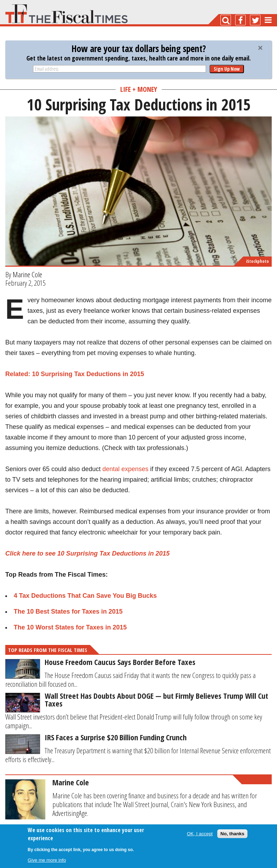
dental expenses (125, 469)
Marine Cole (27, 274)
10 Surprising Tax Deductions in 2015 (113, 553)
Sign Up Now (227, 69)
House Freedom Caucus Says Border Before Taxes (120, 662)
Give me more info (47, 860)
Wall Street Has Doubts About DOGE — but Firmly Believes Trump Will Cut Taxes (156, 699)
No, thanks (232, 834)
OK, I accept (200, 834)
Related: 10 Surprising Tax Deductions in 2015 (75, 374)
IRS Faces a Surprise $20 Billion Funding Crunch (116, 737)
